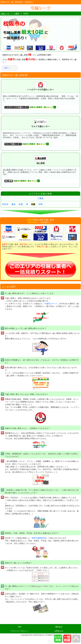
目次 (6, 68)
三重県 (40, 198)
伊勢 (41, 204)
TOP (19, 627)
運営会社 (59, 627)
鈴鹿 (21, 204)
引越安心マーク (51, 304)
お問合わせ (59, 631)
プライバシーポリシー (19, 631)
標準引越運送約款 (39, 538)
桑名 (14, 204)
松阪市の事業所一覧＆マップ (29, 107)
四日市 (5, 204)
